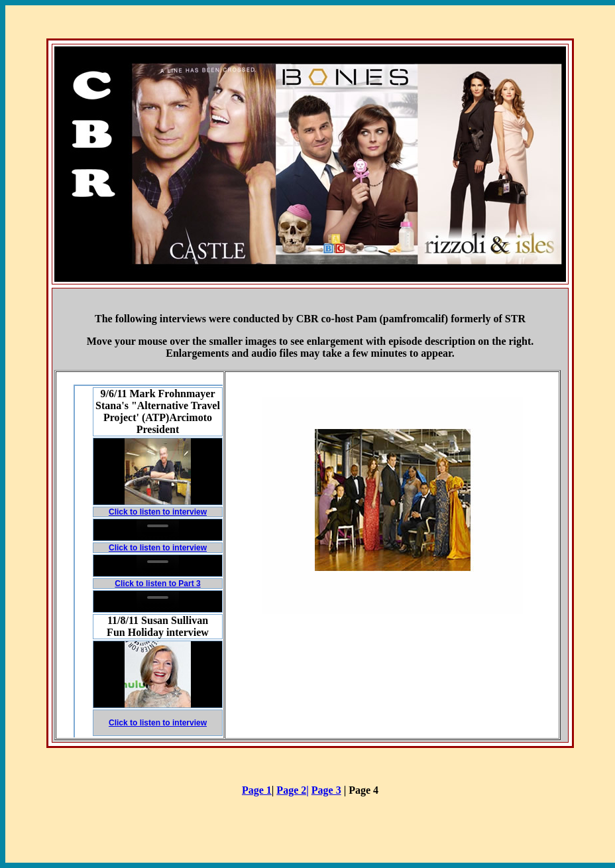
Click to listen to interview (158, 512)
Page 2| (292, 790)
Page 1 (257, 790)
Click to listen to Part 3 (157, 584)
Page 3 (326, 790)
